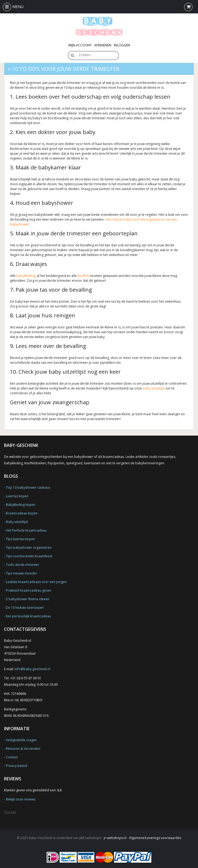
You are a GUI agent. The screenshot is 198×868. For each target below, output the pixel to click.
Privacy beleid (16, 766)
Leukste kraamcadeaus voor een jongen (36, 582)
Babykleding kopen (21, 505)
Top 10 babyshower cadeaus (28, 487)
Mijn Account (80, 45)
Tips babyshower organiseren (29, 548)
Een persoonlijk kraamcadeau (28, 616)
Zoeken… (86, 55)
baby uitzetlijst (154, 388)
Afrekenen (103, 45)
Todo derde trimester (23, 565)
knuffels (83, 276)
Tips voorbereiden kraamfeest (29, 556)
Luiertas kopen (17, 496)
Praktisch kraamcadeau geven (29, 590)
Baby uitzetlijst (17, 522)
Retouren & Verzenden (23, 749)
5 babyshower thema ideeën (28, 599)
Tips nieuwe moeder (21, 573)
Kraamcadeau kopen (22, 513)
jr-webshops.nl (115, 838)
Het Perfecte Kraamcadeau (26, 530)
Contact (12, 757)
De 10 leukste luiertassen (25, 608)
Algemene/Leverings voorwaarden (155, 838)
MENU (13, 7)
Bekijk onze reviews (21, 799)
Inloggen (122, 45)
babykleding (26, 276)
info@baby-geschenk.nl (32, 669)
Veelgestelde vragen (21, 740)
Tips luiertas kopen (20, 539)
